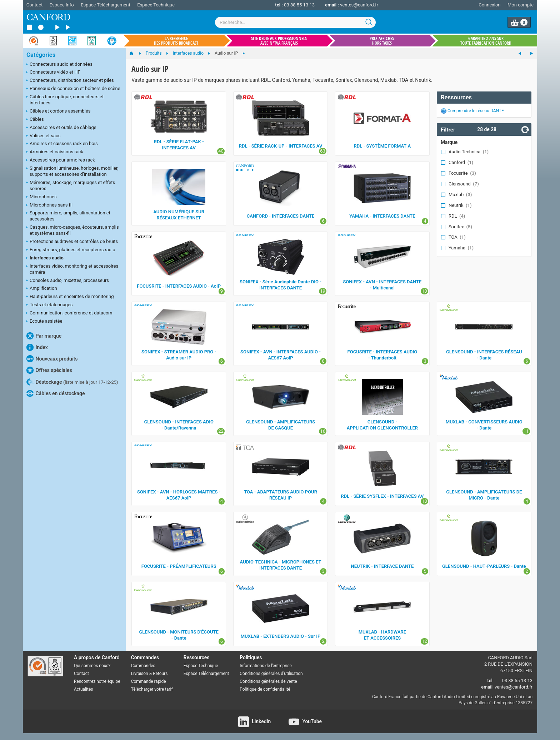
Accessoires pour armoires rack (61, 160)
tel (490, 681)
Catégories (41, 55)
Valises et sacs (44, 136)
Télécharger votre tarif (152, 689)
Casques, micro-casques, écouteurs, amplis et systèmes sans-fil (73, 230)
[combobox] (295, 22)
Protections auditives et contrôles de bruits (72, 242)
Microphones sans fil (49, 205)
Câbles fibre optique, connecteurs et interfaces (65, 100)
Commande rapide (149, 681)
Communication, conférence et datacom (69, 313)
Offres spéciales (49, 370)
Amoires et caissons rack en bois (62, 144)
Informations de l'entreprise (266, 666)
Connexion (489, 5)
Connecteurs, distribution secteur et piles (70, 81)
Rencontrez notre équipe (97, 681)
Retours (160, 674)
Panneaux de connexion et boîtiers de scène (73, 89)
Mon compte (521, 5)
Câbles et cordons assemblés (58, 111)
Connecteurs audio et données (59, 65)
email (487, 687)
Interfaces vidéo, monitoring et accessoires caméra (72, 269)
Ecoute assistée (44, 322)
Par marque (44, 336)
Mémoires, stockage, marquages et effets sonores (71, 185)
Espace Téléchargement (105, 5)
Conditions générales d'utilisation (271, 674)
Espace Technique (156, 5)
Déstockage (72, 382)
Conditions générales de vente (268, 681)
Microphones (42, 197)
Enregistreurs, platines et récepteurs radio (71, 250)
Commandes (143, 666)
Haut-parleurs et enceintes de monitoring (70, 297)
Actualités (83, 689)
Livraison (140, 674)
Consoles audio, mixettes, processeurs (68, 281)
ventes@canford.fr (359, 5)
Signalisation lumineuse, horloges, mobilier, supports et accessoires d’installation (72, 171)
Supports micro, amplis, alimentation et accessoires (68, 216)
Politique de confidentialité (265, 689)
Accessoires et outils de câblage (61, 128)
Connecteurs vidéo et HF (53, 73)
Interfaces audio (45, 258)
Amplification (42, 289)
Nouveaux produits (52, 359)
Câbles (35, 120)
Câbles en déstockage (56, 393)
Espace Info (62, 5)
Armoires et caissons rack (55, 152)
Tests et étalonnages (49, 305)
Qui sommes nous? (92, 666)
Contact (34, 5)
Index (37, 347)
